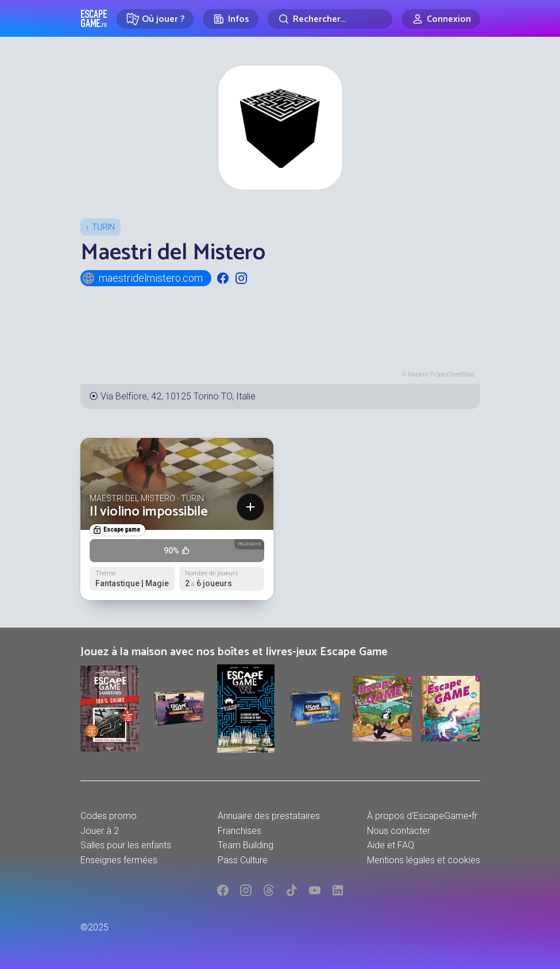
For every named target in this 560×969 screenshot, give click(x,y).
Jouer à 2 (100, 831)
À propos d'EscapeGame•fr (422, 816)
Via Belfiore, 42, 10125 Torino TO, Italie (178, 396)
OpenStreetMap (455, 374)
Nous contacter (399, 831)
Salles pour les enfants (126, 845)
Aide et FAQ (391, 845)
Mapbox (418, 374)
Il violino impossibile (149, 512)
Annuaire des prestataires (269, 816)
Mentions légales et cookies (424, 860)
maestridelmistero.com (142, 278)
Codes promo (109, 816)
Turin (103, 227)
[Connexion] (441, 19)
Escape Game (94, 18)
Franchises (240, 831)
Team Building (246, 845)
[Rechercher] (330, 19)
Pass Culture (243, 860)
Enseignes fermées (119, 860)
